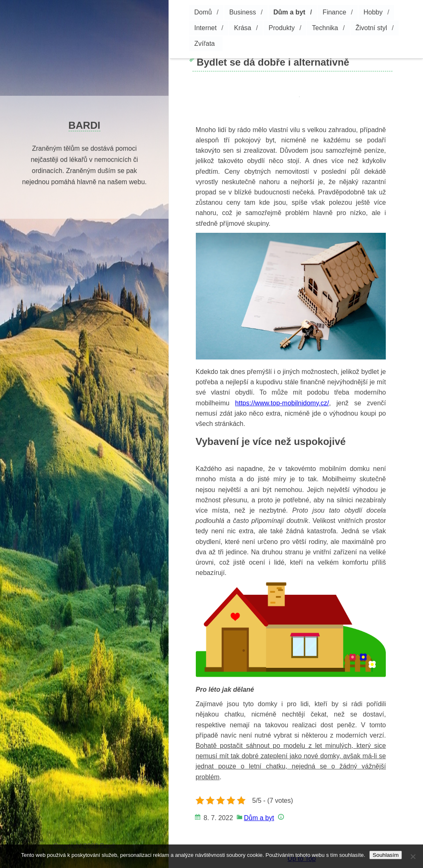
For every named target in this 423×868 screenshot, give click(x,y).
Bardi (84, 125)
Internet (205, 28)
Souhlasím (386, 855)
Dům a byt (289, 12)
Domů (203, 12)
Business (243, 12)
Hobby (373, 12)
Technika (325, 28)
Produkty (282, 28)
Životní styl (371, 28)
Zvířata (204, 44)
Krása (242, 28)
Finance (334, 12)
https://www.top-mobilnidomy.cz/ (282, 403)
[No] (413, 856)
